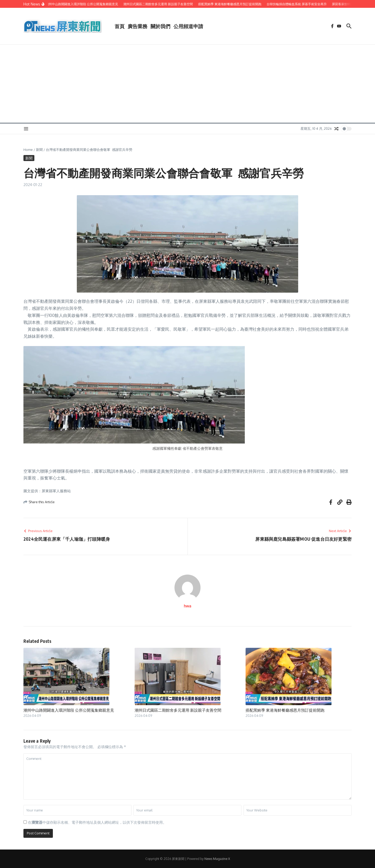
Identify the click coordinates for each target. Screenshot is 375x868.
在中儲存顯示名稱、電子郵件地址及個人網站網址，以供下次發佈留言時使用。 (97, 822)
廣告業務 (137, 26)
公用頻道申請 (188, 26)
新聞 (39, 150)
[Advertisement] (187, 84)
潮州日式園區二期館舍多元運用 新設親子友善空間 (178, 710)
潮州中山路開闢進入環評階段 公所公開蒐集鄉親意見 (69, 710)
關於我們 (160, 26)
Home (28, 150)
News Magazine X (217, 859)
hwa (187, 606)
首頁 (120, 26)
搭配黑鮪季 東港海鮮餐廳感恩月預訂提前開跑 (285, 710)
